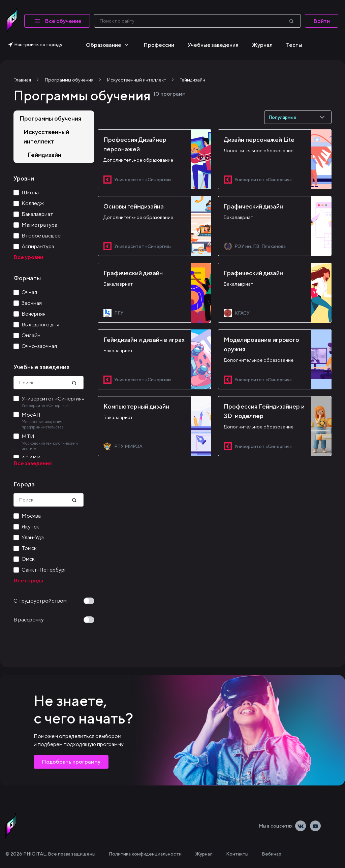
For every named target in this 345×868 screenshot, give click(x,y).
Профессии (159, 45)
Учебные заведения (213, 45)
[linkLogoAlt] (11, 826)
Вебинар (272, 854)
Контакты (237, 854)
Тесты (294, 45)
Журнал (262, 45)
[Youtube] (315, 826)
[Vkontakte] (301, 826)
